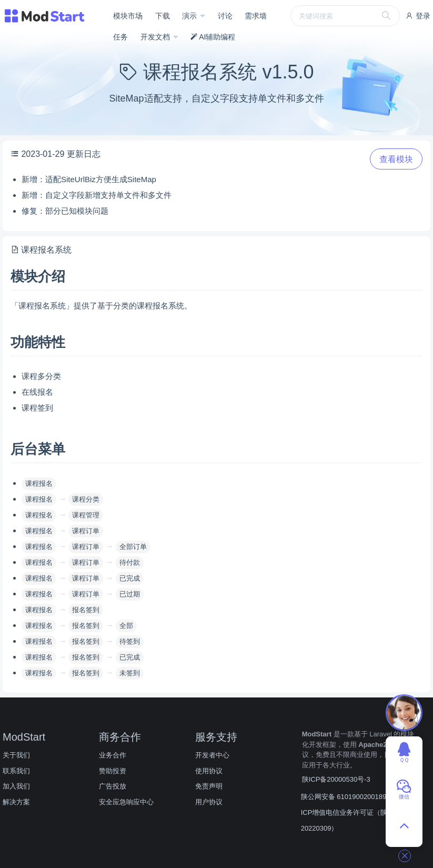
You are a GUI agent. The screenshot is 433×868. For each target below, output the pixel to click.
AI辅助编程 (213, 37)
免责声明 (209, 786)
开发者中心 (212, 755)
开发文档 (156, 37)
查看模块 (396, 159)
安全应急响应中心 (126, 802)
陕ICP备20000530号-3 (336, 779)
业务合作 (113, 755)
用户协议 (209, 802)
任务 (120, 37)
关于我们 (16, 755)
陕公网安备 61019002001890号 (349, 797)
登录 (418, 16)
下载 (163, 16)
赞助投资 (113, 771)
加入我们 (16, 786)
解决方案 (16, 802)
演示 (190, 16)
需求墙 (256, 16)
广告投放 (113, 786)
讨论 (225, 16)
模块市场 (128, 16)
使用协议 (209, 771)
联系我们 (16, 771)
